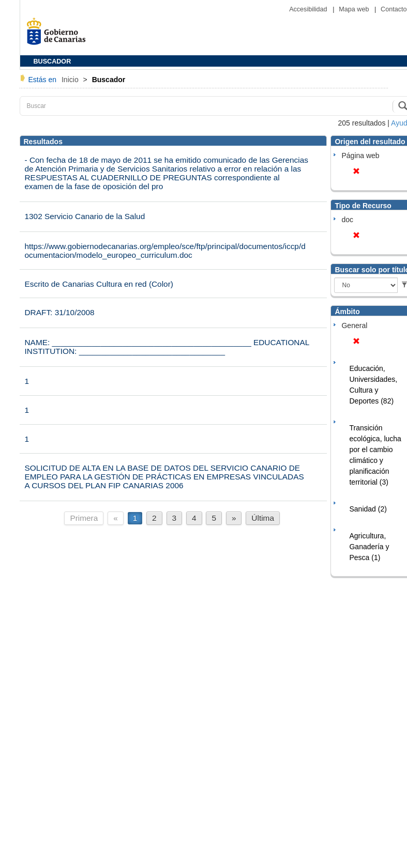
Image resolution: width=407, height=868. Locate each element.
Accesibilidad (309, 9)
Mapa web (355, 9)
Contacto (394, 9)
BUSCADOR (52, 61)
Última (263, 518)
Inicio (71, 80)
